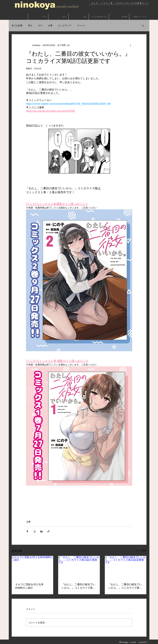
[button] (143, 26)
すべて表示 (141, 551)
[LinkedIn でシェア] (41, 531)
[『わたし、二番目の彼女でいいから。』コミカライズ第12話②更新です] (126, 568)
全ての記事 (17, 25)
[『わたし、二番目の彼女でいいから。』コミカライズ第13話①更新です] (79, 568)
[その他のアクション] (130, 45)
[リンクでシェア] (48, 531)
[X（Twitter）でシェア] (34, 531)
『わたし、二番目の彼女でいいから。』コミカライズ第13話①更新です (79, 586)
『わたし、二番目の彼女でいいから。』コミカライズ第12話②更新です (125, 586)
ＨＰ (40, 25)
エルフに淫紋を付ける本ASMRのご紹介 (29, 586)
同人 (30, 25)
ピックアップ (65, 25)
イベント (81, 25)
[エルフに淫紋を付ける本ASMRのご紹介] (33, 568)
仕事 (50, 25)
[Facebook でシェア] (27, 531)
